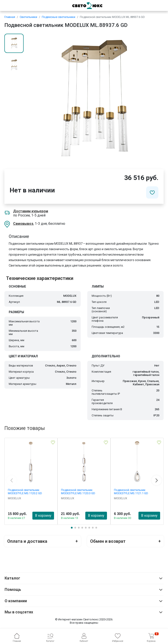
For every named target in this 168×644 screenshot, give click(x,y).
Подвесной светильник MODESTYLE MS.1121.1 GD (131, 492)
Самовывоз (23, 224)
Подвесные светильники (59, 17)
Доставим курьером (31, 211)
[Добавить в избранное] (152, 192)
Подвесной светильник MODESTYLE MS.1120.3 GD (78, 492)
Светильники (28, 17)
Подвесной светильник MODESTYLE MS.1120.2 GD (25, 492)
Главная (10, 17)
